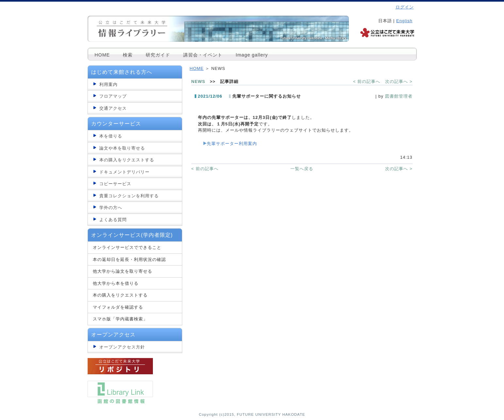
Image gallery (252, 55)
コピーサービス (115, 184)
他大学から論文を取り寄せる (122, 271)
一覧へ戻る (302, 169)
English (404, 21)
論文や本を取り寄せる (122, 148)
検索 (128, 55)
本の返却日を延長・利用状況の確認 (129, 259)
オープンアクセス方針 (122, 347)
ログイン (405, 7)
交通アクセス (113, 108)
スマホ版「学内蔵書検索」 (120, 319)
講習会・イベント (203, 55)
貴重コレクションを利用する (129, 196)
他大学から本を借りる (116, 283)
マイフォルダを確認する (118, 307)
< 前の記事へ (367, 81)
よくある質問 (113, 220)
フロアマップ (113, 96)
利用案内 (108, 84)
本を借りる (111, 136)
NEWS (198, 81)
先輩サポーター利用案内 (232, 144)
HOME (102, 55)
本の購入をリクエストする (127, 160)
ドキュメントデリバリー (124, 172)
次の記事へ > (399, 81)
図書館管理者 (399, 96)
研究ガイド (158, 55)
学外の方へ (111, 208)
